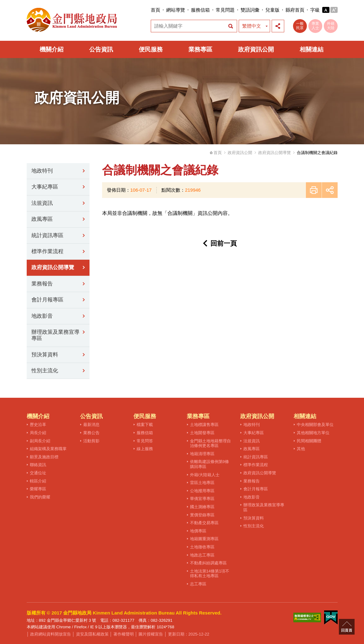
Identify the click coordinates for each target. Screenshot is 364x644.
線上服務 (145, 449)
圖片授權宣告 (151, 634)
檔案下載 (145, 425)
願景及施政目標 (44, 457)
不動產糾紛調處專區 (208, 563)
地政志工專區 (202, 555)
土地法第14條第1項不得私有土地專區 (210, 574)
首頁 (155, 10)
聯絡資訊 (38, 465)
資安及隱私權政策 (92, 634)
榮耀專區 (38, 489)
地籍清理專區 (202, 454)
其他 (301, 449)
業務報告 (42, 284)
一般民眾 (300, 26)
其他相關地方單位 (313, 433)
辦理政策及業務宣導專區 (55, 335)
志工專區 (198, 584)
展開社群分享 (278, 26)
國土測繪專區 (202, 507)
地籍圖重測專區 (204, 539)
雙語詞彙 (250, 10)
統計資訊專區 (47, 235)
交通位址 (38, 473)
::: (149, 10)
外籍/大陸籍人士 (205, 475)
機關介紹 (52, 49)
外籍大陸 (331, 26)
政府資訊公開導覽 (274, 153)
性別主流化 (45, 371)
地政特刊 (42, 171)
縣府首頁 (295, 10)
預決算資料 (45, 355)
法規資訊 (42, 203)
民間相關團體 (309, 441)
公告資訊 (101, 49)
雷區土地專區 (202, 483)
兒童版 (272, 10)
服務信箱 (200, 10)
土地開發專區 (202, 433)
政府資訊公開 (256, 49)
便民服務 (151, 49)
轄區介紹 (38, 481)
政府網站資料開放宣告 (51, 634)
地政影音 (42, 316)
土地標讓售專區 (204, 425)
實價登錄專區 (202, 515)
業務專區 (200, 49)
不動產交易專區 (204, 523)
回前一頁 (224, 243)
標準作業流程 (47, 251)
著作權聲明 (124, 634)
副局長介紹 (40, 441)
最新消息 (91, 425)
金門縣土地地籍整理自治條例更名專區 (210, 443)
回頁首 (347, 627)
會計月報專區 (47, 300)
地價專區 (198, 531)
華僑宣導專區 (202, 499)
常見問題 (225, 10)
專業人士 (315, 26)
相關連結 (312, 49)
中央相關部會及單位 (315, 425)
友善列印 (314, 190)
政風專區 (42, 219)
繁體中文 (252, 26)
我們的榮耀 (40, 497)
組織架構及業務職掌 (48, 449)
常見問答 (145, 441)
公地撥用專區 (202, 491)
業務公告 (91, 433)
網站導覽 (176, 10)
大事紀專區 (45, 187)
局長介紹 (38, 433)
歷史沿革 (38, 425)
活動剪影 (91, 441)
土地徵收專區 (202, 547)
